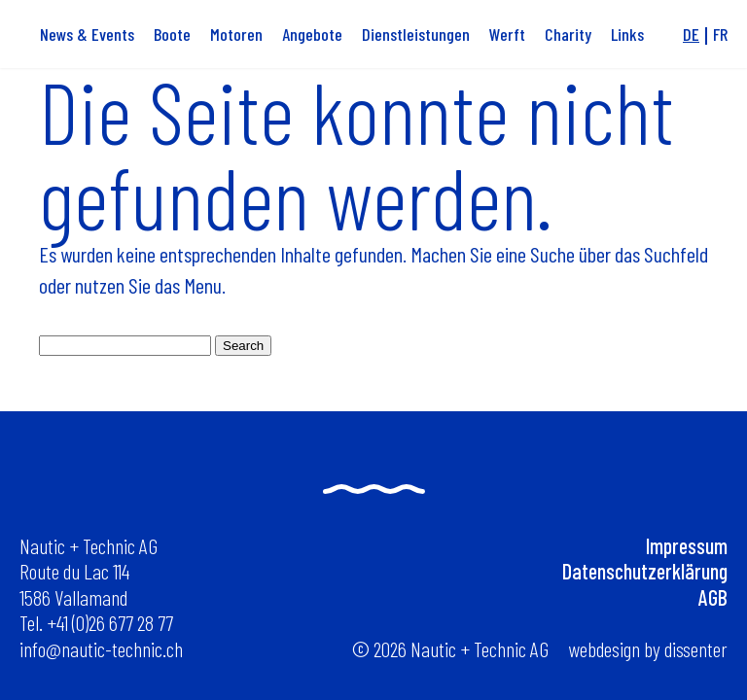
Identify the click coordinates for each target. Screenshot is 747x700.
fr (720, 34)
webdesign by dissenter (648, 648)
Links (627, 34)
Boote (172, 34)
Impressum (687, 545)
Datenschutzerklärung (645, 571)
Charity (568, 34)
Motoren (236, 34)
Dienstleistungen (416, 34)
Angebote (312, 34)
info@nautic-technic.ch (101, 648)
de (691, 34)
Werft (507, 34)
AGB (713, 597)
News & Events (87, 34)
